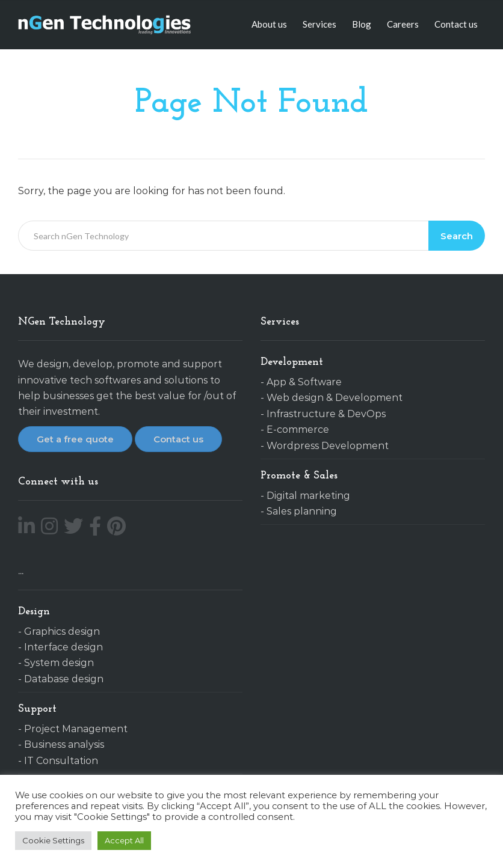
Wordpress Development (328, 446)
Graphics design (62, 631)
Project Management (76, 729)
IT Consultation (61, 761)
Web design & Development (335, 398)
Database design (64, 679)
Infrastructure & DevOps (326, 414)
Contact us (456, 24)
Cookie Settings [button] (53, 840)
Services (319, 24)
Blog (362, 24)
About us (269, 24)
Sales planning (302, 511)
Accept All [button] (124, 840)
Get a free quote (75, 439)
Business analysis (64, 744)
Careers (403, 24)
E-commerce (298, 429)
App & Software (304, 382)
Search (457, 236)
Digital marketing (308, 496)
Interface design (63, 647)
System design (59, 663)
